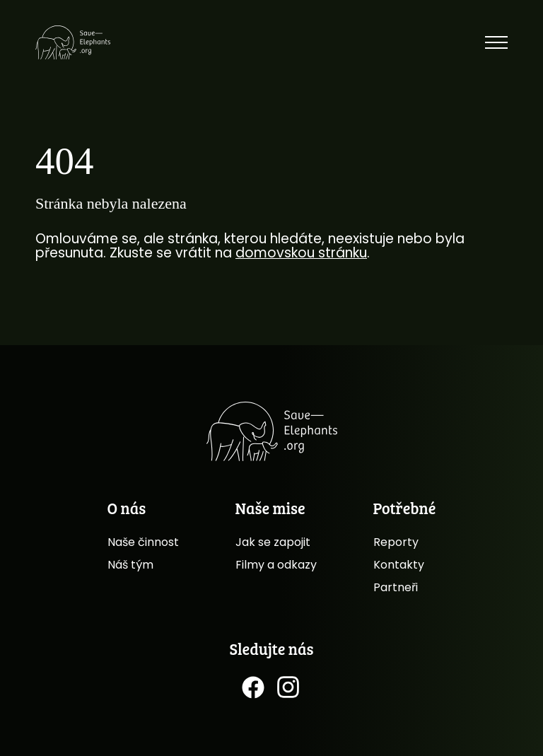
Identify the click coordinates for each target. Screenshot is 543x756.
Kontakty (399, 565)
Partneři (396, 587)
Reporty (396, 542)
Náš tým (130, 565)
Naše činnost (143, 542)
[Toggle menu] (496, 42)
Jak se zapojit (273, 542)
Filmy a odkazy (276, 565)
